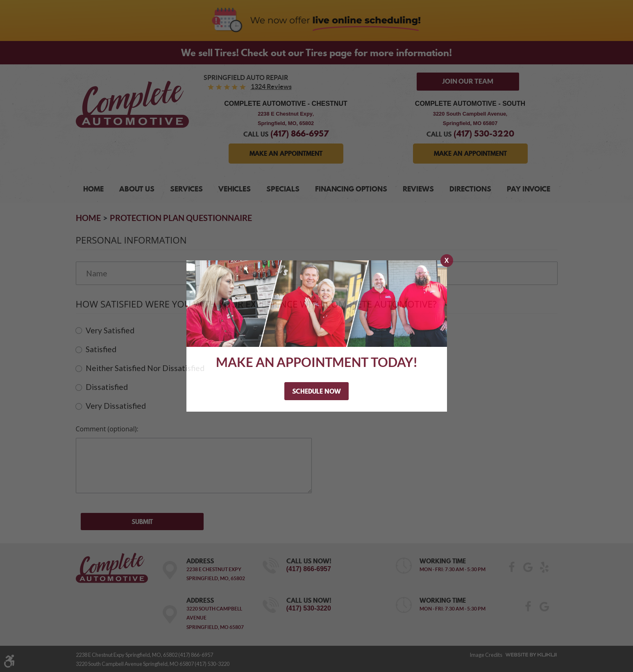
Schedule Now (316, 391)
